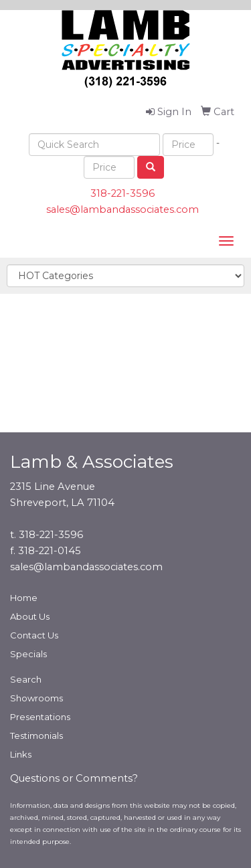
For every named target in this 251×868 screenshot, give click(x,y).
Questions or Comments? (74, 778)
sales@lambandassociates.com (122, 209)
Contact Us (34, 635)
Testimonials (36, 735)
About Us (30, 616)
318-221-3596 (122, 193)
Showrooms (36, 698)
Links (21, 754)
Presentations (40, 717)
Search (26, 679)
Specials (28, 654)
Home (24, 598)
